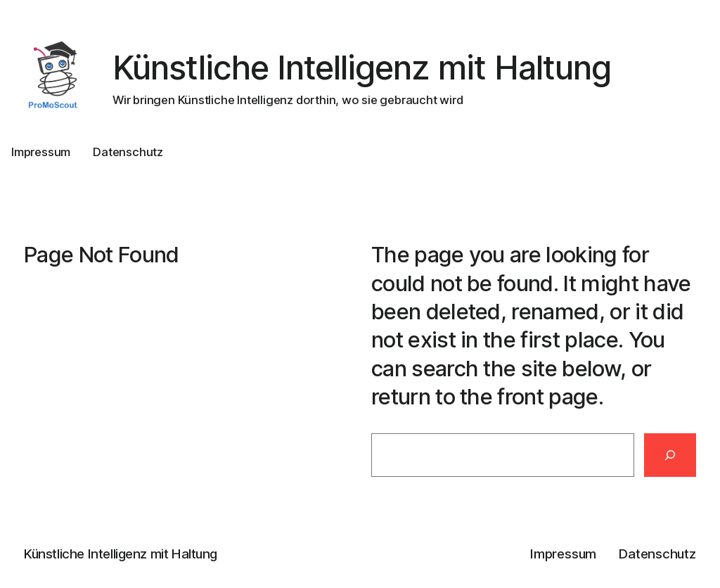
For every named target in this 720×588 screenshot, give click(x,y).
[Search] (670, 455)
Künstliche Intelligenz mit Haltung (362, 67)
